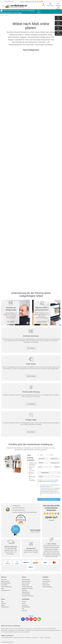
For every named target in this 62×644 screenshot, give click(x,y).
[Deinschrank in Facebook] (23, 619)
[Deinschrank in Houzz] (39, 619)
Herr (40, 455)
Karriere (24, 603)
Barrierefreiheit (46, 585)
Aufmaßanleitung (26, 594)
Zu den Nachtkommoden (6, 638)
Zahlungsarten (46, 579)
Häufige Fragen (25, 585)
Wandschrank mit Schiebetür (32, 638)
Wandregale (48, 638)
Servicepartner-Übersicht (28, 596)
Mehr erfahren (11, 322)
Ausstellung (25, 605)
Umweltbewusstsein (6, 583)
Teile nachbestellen (26, 581)
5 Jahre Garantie (46, 581)
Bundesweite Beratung (9, 1)
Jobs (2, 589)
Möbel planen (5, 16)
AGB (23, 609)
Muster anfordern (26, 583)
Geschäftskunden (26, 607)
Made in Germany (5, 581)
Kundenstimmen (5, 607)
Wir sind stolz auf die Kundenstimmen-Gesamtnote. (51, 508)
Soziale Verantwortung (6, 587)
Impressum (24, 611)
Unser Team (4, 579)
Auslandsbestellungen (27, 587)
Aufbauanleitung (26, 592)
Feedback (3, 603)
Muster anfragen (31, 376)
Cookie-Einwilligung (47, 587)
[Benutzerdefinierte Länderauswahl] (58, 2)
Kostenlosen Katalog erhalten (49, 499)
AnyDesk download (42, 322)
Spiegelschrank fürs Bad (19, 638)
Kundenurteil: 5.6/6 (26, 2)
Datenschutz (45, 583)
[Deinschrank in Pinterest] (31, 619)
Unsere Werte (4, 585)
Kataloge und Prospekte (27, 589)
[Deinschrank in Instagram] (27, 619)
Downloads (24, 590)
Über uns (24, 602)
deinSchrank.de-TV (6, 590)
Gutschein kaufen (26, 579)
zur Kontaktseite (31, 404)
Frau (50, 455)
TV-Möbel (41, 638)
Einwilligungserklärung (46, 488)
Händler (3, 605)
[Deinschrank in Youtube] (35, 619)
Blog (2, 602)
